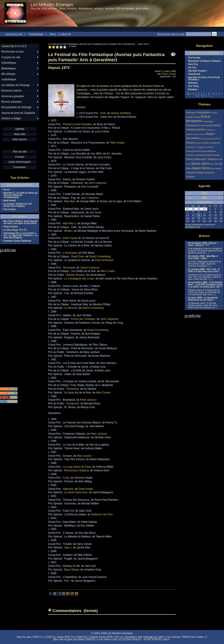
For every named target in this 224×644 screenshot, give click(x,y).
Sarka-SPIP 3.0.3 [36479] (72, 637)
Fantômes (192, 125)
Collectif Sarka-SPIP (101, 637)
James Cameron (90, 268)
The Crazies (10, 209)
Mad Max (69, 201)
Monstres (191, 143)
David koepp (86, 489)
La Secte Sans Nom (76, 492)
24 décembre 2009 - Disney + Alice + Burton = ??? (203, 244)
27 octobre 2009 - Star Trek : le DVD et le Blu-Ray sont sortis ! (204, 270)
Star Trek (214, 164)
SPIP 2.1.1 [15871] (44, 637)
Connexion (20, 167)
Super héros (201, 168)
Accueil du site (14, 34)
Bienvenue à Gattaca (76, 470)
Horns (7, 190)
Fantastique (208, 121)
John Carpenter (97, 183)
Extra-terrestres (198, 119)
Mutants (199, 143)
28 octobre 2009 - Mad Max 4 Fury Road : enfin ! (203, 257)
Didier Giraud (169, 74)
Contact (20, 157)
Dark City (193, 64)
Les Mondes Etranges (52, 5)
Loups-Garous (200, 134)
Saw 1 (68, 547)
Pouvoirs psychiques (196, 155)
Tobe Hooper (117, 143)
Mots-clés (20, 134)
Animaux (191, 112)
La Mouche (71, 308)
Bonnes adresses (11, 102)
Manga (203, 139)
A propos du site (11, 57)
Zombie (190, 176)
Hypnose (68, 489)
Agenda (20, 129)
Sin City (192, 68)
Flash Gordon (11, 227)
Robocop (193, 83)
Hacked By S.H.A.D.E (14, 46)
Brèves (204, 236)
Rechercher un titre (12, 52)
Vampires (191, 172)
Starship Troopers (198, 71)
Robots (190, 159)
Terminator (69, 268)
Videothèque (36, 34)
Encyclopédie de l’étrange (16, 107)
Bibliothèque (9, 68)
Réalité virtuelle (213, 155)
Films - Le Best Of (60, 34)
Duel (103, 113)
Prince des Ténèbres (83, 319)
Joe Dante (95, 212)
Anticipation (204, 112)
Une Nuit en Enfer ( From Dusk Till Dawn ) (204, 79)
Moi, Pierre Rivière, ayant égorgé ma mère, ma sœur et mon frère (20, 222)
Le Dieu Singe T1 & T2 (15, 230)
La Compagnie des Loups (79, 279)
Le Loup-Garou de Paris (77, 467)
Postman (193, 89)
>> (219, 193)
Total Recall (194, 74)
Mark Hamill (10, 201)
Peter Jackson (88, 400)
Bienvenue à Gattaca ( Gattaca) (204, 61)
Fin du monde (205, 125)
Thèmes (204, 104)
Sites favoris (20, 139)
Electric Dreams (76, 275)
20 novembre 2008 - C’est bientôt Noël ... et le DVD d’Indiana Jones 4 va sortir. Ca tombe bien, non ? (205, 285)
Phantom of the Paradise (77, 124)
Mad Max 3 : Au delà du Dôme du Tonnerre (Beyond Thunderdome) (21, 195)
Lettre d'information (20, 162)
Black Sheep (71, 570)
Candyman (73, 404)
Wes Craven (108, 271)
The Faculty (194, 58)
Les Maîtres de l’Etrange (16, 85)
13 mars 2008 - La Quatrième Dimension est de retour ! (203, 299)
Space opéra (200, 163)
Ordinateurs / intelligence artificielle (200, 147)
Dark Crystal (70, 238)
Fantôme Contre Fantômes (17, 241)
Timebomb (72, 389)
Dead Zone (78, 256)
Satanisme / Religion (206, 159)
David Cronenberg (100, 256)
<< (190, 193)
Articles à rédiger (11, 118)
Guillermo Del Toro (102, 514)
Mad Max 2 (69, 223)
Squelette (130, 637)
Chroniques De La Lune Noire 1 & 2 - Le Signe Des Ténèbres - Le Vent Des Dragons (20, 235)
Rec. (67, 581)
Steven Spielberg (121, 113)
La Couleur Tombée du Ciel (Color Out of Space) (18, 205)
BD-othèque (8, 74)
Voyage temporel (205, 172)
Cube (66, 478)
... (212, 96)
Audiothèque (9, 79)
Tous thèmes (216, 168)
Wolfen (68, 231)
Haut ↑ (167, 639)
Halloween (77, 183)
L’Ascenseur (70, 253)
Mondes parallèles (214, 139)
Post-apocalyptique (207, 151)
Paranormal (192, 151)
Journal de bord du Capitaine (18, 113)
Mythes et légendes (212, 143)
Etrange (197, 117)
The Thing (193, 86)
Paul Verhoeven (104, 260)
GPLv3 (118, 637)
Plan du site (20, 152)
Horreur (201, 130)
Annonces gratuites (13, 96)
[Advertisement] (17, 319)
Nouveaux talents (11, 91)
